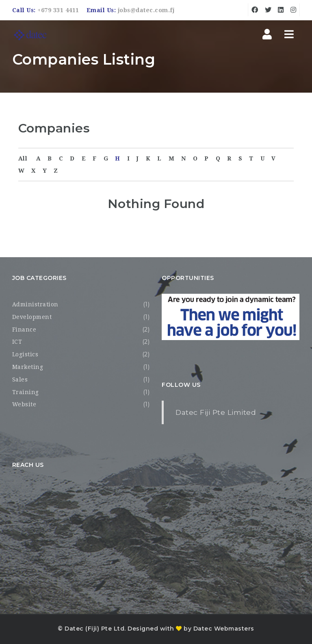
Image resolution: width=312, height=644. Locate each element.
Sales (20, 379)
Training (26, 392)
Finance (24, 330)
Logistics (25, 354)
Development (32, 317)
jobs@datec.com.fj (146, 10)
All (23, 158)
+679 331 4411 (58, 10)
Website (24, 404)
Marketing (28, 367)
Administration (35, 304)
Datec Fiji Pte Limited (216, 412)
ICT (17, 342)
